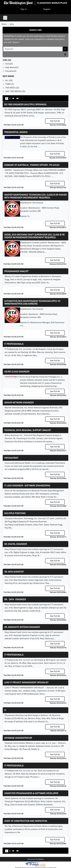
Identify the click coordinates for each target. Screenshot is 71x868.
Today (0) (10, 84)
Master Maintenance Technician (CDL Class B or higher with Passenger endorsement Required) (35, 196)
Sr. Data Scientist (14, 572)
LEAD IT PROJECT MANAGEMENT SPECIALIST (26, 682)
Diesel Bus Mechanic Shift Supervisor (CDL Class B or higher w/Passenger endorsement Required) (34, 236)
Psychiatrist (11, 458)
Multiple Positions (15, 513)
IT (5, 710)
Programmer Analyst (16, 271)
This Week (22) (12, 88)
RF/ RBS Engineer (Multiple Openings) (25, 104)
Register (47, 9)
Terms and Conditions (36, 859)
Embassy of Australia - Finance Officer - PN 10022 (32, 165)
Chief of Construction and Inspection (26, 821)
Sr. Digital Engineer (16, 544)
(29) (7, 60)
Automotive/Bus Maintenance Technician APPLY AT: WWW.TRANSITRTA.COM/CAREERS (32, 302)
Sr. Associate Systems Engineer (22, 627)
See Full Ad (55, 121)
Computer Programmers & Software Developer (31, 793)
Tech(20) (9, 64)
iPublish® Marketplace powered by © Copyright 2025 (35, 864)
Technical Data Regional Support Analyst (28, 430)
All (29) (9, 80)
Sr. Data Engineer (15, 599)
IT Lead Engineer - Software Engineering (27, 486)
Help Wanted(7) (12, 67)
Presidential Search (16, 132)
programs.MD (23, 469)
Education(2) (11, 71)
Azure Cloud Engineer (17, 372)
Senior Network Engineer (19, 402)
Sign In (24, 9)
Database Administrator (18, 738)
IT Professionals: (14, 344)
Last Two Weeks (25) (15, 91)
